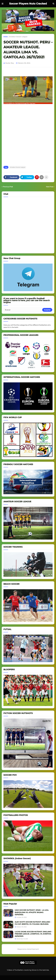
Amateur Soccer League (18, 37)
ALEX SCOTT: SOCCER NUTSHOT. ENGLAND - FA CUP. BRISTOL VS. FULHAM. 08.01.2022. (33, 923)
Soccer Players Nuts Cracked (28, 4)
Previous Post (8, 187)
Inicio (6, 37)
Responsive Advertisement (28, 949)
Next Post (50, 187)
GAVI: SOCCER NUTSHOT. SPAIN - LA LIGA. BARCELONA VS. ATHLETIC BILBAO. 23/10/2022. (32, 912)
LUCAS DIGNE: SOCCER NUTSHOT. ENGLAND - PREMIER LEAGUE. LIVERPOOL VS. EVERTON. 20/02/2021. (34, 934)
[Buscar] (23, 310)
